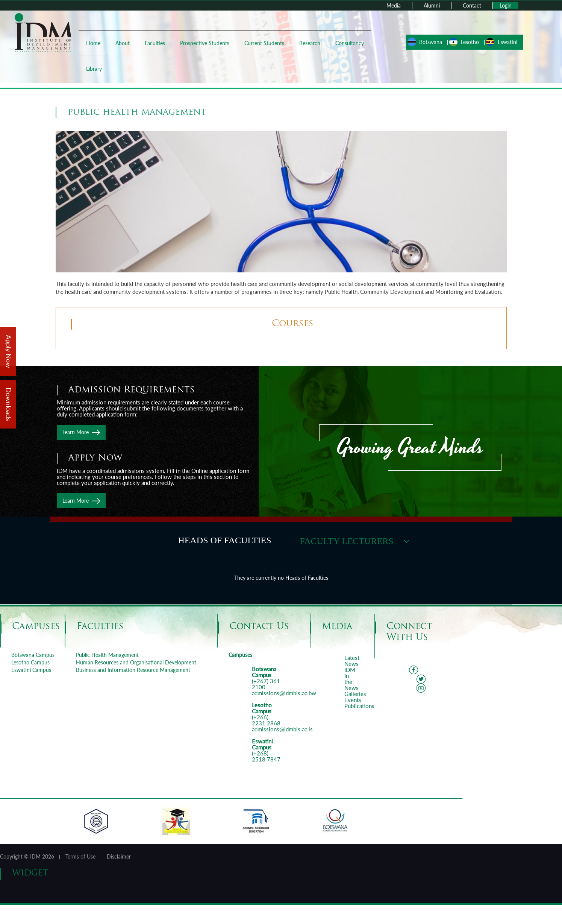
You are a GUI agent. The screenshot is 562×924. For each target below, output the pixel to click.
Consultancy (103, 69)
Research (312, 43)
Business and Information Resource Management (133, 670)
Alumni (432, 5)
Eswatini (505, 42)
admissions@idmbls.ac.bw (284, 693)
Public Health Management (107, 655)
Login (506, 5)
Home (95, 43)
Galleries (355, 694)
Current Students (267, 43)
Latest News (352, 661)
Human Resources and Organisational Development (136, 662)
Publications (359, 706)
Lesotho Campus (30, 662)
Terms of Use (80, 856)
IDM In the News (351, 679)
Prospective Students (207, 43)
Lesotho (468, 42)
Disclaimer (119, 856)
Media (394, 5)
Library (140, 69)
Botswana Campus (33, 655)
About (125, 43)
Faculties (157, 43)
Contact (472, 5)
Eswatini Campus (31, 670)
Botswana (428, 42)
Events (353, 700)
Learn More (76, 432)
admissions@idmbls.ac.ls (282, 729)
